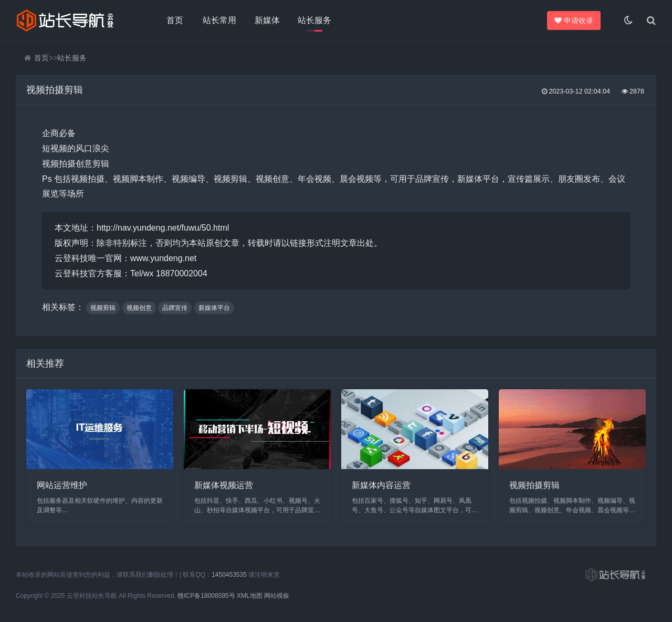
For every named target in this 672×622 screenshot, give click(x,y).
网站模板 (277, 596)
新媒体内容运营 (381, 485)
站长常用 (219, 20)
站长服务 (314, 20)
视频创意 (139, 308)
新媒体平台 (214, 308)
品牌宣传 (175, 308)
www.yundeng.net (163, 258)
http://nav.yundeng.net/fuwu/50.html (163, 228)
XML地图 (250, 596)
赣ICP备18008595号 (206, 596)
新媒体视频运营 (224, 485)
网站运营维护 (62, 485)
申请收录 (575, 20)
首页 (175, 20)
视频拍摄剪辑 (534, 485)
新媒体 (267, 20)
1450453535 (229, 575)
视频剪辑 (103, 308)
